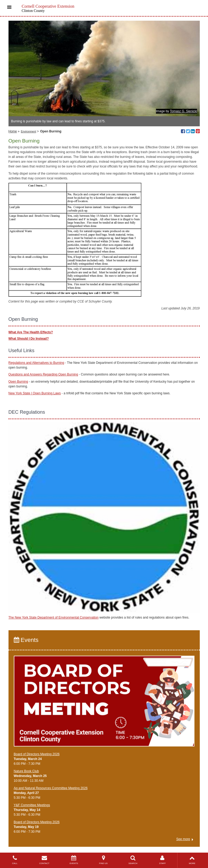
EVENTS (74, 860)
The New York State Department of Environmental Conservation (54, 617)
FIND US (103, 860)
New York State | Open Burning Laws (35, 393)
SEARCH (133, 860)
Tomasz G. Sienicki (183, 111)
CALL (15, 860)
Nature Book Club (26, 771)
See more (183, 839)
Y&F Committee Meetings (32, 805)
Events (26, 640)
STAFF (162, 860)
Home (13, 131)
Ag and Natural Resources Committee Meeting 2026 (51, 788)
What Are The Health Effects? (31, 332)
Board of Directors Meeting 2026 (37, 754)
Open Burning (18, 382)
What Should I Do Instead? (29, 339)
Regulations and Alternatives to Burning (36, 363)
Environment (29, 131)
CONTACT (44, 860)
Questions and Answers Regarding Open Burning (43, 374)
